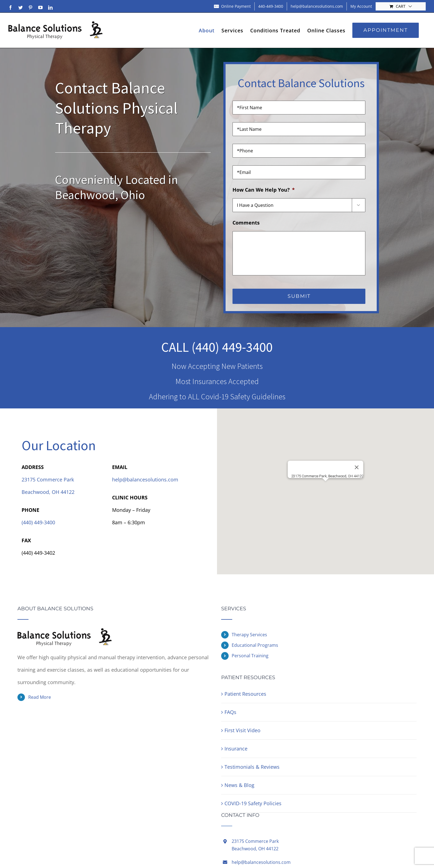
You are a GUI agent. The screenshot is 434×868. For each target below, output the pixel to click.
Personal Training (250, 656)
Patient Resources (245, 694)
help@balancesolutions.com (145, 479)
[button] (325, 486)
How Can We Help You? (264, 190)
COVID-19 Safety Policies (253, 803)
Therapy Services (249, 635)
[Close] (357, 467)
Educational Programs (255, 645)
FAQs (230, 712)
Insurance (236, 749)
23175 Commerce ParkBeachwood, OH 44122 (255, 845)
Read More (40, 697)
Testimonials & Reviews (252, 767)
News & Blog (239, 785)
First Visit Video (242, 730)
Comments (246, 223)
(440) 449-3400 (232, 347)
